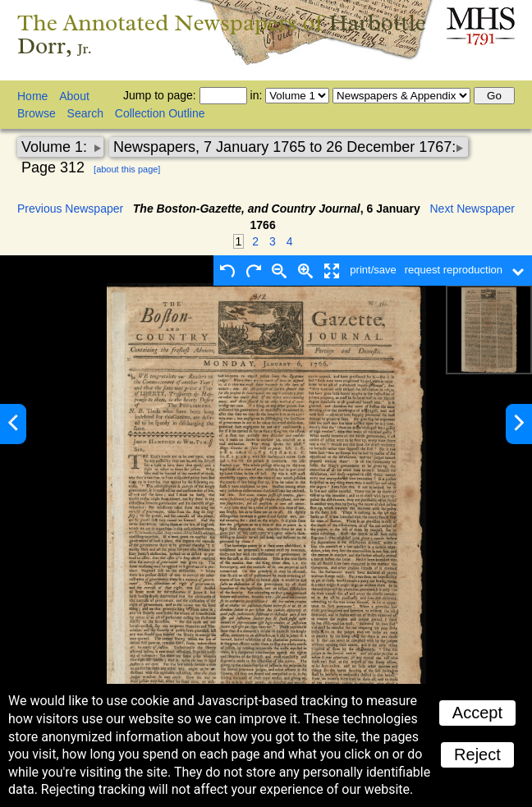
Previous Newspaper (70, 209)
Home (32, 96)
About (74, 96)
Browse (37, 113)
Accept (477, 713)
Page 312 (53, 167)
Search (85, 113)
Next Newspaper (473, 209)
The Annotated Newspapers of (222, 34)
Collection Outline (160, 113)
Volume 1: (56, 147)
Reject (477, 754)
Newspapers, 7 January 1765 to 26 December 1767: (284, 147)
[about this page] (127, 169)
